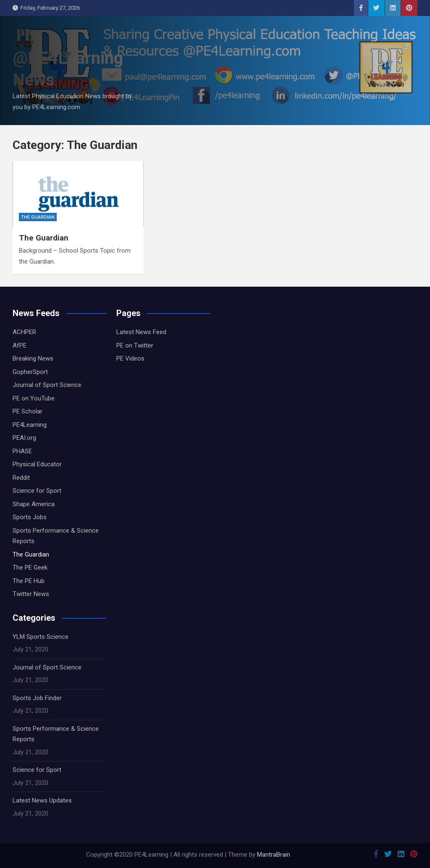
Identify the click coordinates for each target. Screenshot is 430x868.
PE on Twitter (135, 345)
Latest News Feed (141, 332)
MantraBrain (274, 855)
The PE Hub (29, 581)
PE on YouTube (34, 398)
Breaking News (33, 358)
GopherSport (30, 372)
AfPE (20, 345)
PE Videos (130, 358)
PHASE (22, 451)
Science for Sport (37, 491)
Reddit (21, 478)
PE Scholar (28, 411)
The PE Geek (30, 567)
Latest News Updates (42, 800)
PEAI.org (24, 438)
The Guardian (38, 217)
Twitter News (31, 594)
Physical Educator (37, 464)
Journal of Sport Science (47, 385)
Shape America (34, 504)
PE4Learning (30, 425)
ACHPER (24, 332)
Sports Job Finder (37, 698)
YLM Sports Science (41, 637)
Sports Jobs (30, 517)
